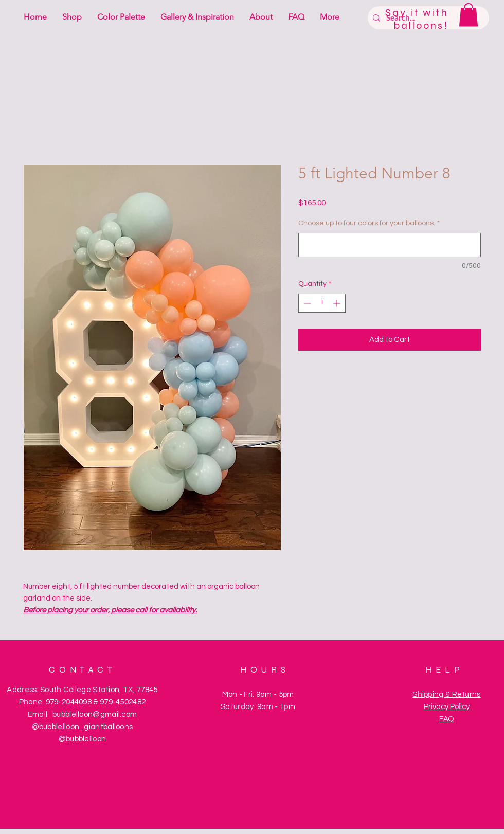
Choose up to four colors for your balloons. (369, 223)
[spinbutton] (322, 303)
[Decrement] (306, 303)
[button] (469, 15)
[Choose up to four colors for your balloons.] (390, 245)
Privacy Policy (447, 707)
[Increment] (338, 303)
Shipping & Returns (446, 694)
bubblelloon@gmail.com (95, 714)
